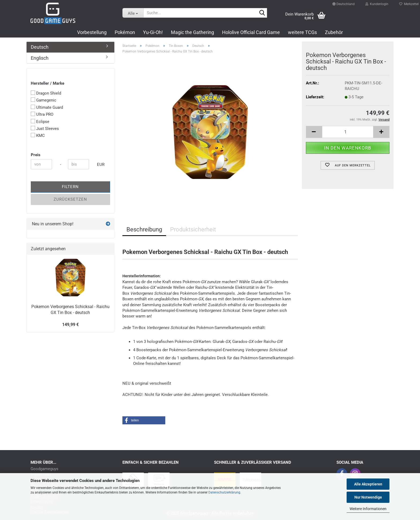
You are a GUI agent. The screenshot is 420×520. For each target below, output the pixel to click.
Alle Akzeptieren (368, 484)
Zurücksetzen (70, 199)
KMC (38, 135)
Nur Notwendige (368, 497)
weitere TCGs (302, 32)
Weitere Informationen (368, 509)
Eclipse (40, 121)
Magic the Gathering (192, 32)
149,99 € (70, 325)
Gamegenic (44, 100)
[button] (344, 2)
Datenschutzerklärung (224, 492)
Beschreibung (144, 229)
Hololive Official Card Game (251, 32)
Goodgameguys (44, 469)
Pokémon (125, 32)
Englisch (40, 58)
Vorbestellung (92, 32)
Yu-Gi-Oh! (153, 32)
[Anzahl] (348, 132)
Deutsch (40, 47)
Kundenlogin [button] (377, 3)
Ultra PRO (42, 114)
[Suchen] (262, 13)
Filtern (70, 187)
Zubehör (334, 32)
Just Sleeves (45, 128)
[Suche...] (133, 13)
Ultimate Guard (47, 107)
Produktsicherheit (193, 229)
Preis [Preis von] (36, 155)
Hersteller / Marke (48, 83)
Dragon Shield (46, 93)
